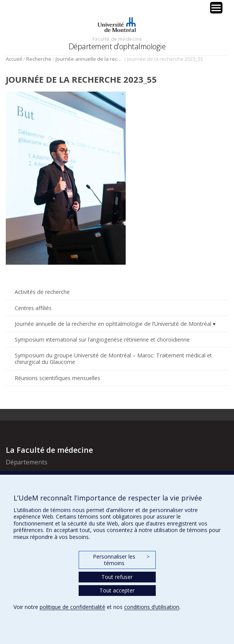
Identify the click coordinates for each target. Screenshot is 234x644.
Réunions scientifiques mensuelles (57, 378)
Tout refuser (117, 577)
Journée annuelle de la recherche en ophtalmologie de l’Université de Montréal (89, 59)
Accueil (14, 59)
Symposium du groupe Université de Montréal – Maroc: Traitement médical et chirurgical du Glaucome (113, 359)
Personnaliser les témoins (121, 560)
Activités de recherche (42, 292)
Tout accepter (117, 590)
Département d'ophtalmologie (117, 46)
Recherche (39, 59)
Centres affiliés (33, 308)
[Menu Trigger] (216, 8)
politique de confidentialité (72, 607)
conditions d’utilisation (152, 607)
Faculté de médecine (117, 39)
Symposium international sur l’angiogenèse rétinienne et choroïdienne (102, 340)
